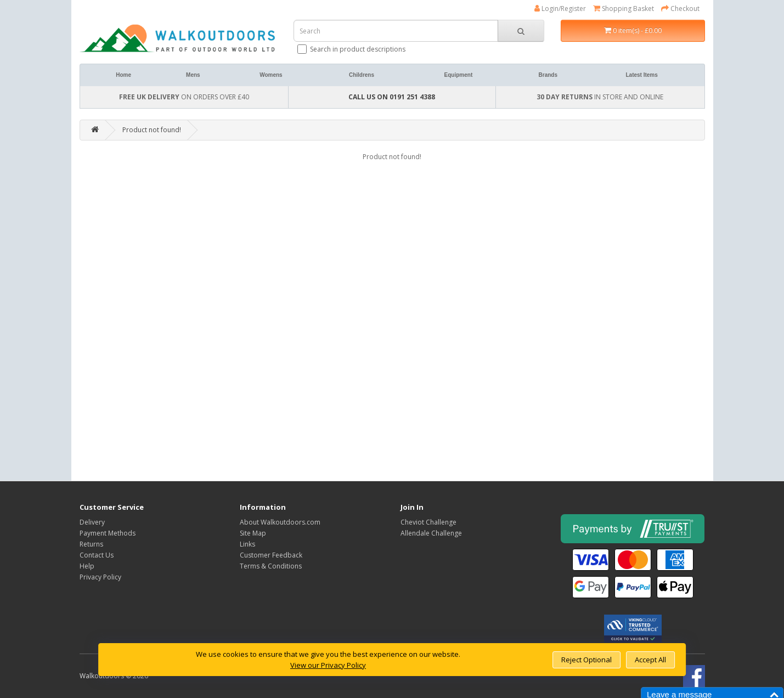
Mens (193, 75)
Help (87, 566)
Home (123, 75)
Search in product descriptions (352, 49)
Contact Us (97, 555)
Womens (271, 75)
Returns (91, 544)
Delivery (92, 522)
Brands (548, 75)
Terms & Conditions (271, 566)
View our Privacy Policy (328, 665)
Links (247, 544)
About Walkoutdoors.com (280, 522)
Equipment (459, 75)
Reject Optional (586, 660)
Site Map (253, 533)
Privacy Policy (100, 577)
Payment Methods (108, 533)
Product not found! (152, 130)
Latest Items (641, 75)
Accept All (650, 660)
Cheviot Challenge (428, 522)
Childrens (362, 75)
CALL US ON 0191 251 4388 (392, 97)
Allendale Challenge (431, 533)
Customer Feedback (271, 555)
